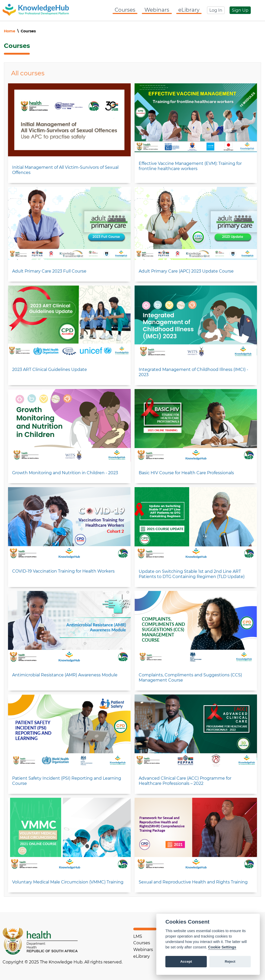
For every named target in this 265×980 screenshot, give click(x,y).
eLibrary (189, 10)
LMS (138, 936)
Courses (125, 10)
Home (10, 31)
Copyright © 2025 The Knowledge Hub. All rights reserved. (62, 962)
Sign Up (240, 10)
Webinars (157, 10)
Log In (216, 10)
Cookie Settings (222, 947)
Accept (186, 961)
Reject (230, 961)
